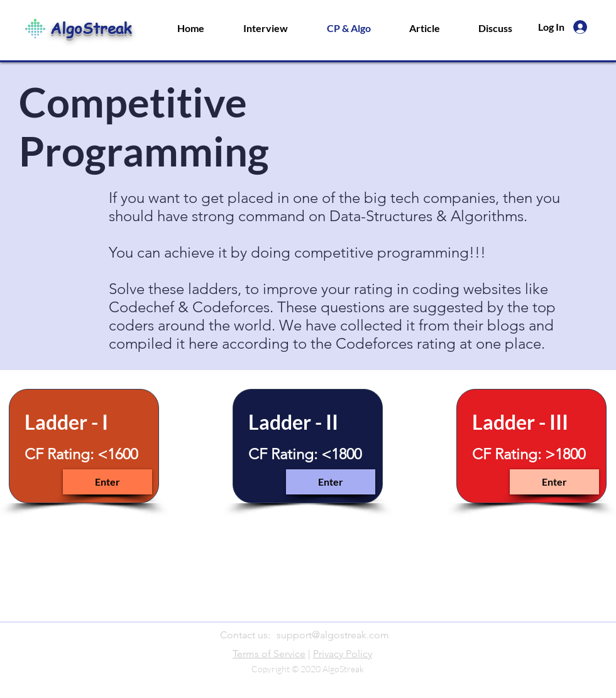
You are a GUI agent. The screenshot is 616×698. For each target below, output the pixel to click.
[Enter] (107, 482)
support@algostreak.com (333, 635)
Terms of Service (269, 654)
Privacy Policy (343, 654)
